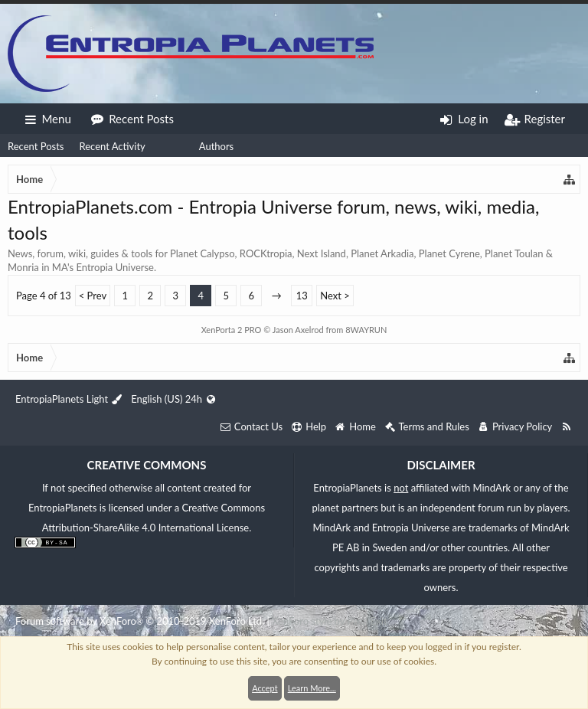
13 (302, 296)
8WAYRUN (366, 330)
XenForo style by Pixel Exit (329, 621)
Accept (265, 688)
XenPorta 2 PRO (232, 330)
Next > (335, 296)
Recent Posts (36, 146)
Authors (217, 146)
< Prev (93, 296)
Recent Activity (112, 146)
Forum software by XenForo (140, 621)
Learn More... (312, 688)
